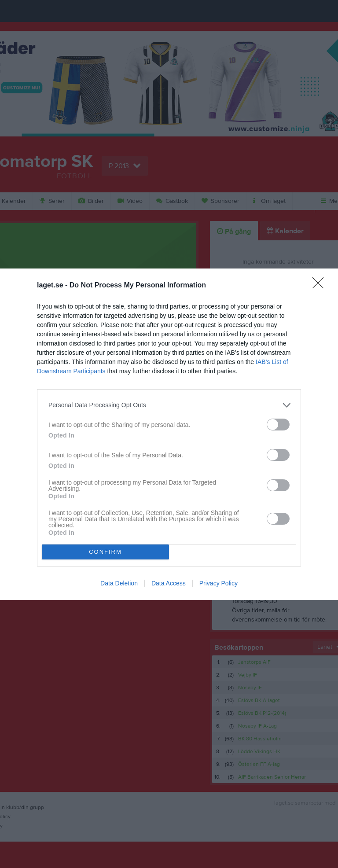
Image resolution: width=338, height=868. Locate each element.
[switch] (278, 425)
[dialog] (169, 434)
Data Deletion (119, 583)
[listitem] (169, 405)
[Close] (321, 286)
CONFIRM (105, 552)
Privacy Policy (219, 583)
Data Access (169, 583)
